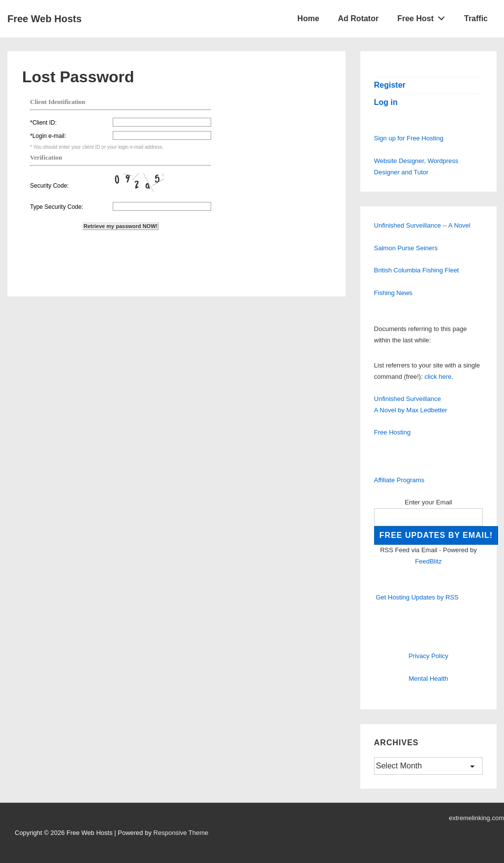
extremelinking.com (476, 818)
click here (438, 377)
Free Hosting (392, 432)
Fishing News (393, 293)
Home (308, 18)
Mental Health (428, 679)
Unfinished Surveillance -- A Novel (422, 225)
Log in (386, 102)
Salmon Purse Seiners (406, 248)
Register (390, 85)
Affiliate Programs (399, 480)
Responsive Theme (181, 833)
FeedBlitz (428, 561)
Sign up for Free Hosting (409, 138)
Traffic (476, 18)
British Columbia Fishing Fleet (417, 270)
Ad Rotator (359, 18)
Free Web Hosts (45, 19)
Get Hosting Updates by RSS (417, 597)
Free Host (424, 16)
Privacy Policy (428, 656)
